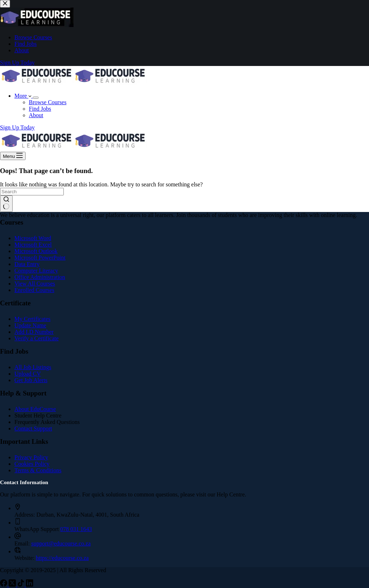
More (24, 96)
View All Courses (35, 284)
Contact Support (33, 428)
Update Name (30, 325)
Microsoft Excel (33, 245)
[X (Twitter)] (13, 585)
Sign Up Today (17, 127)
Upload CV (28, 374)
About (36, 115)
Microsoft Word (33, 238)
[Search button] (6, 204)
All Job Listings (33, 367)
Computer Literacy (36, 271)
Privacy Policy (31, 457)
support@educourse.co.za (61, 543)
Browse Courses (48, 102)
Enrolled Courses (34, 290)
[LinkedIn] (30, 585)
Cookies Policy (32, 464)
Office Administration (40, 277)
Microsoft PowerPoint (40, 258)
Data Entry (27, 264)
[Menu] (13, 156)
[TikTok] (22, 585)
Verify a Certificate (37, 338)
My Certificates (32, 319)
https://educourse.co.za (63, 558)
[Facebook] (4, 585)
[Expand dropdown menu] (36, 98)
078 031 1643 (76, 529)
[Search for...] (32, 192)
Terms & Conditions (38, 470)
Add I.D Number (34, 332)
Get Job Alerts (31, 380)
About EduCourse (35, 409)
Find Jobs (40, 109)
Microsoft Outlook (36, 251)
